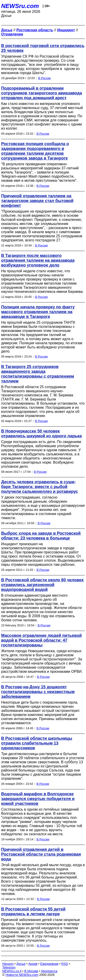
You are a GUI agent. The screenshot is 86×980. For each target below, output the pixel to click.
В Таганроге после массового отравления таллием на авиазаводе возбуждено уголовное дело (38, 260)
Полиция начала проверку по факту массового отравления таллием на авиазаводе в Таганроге (38, 312)
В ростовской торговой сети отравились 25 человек (43, 48)
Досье (21, 964)
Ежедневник (49, 964)
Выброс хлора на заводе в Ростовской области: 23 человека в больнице (41, 536)
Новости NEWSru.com (22, 975)
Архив (33, 964)
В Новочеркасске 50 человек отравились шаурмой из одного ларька (42, 434)
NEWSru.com (20, 6)
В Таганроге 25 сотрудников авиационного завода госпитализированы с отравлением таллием (38, 374)
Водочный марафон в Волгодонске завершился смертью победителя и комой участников (38, 799)
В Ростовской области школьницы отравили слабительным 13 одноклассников (37, 743)
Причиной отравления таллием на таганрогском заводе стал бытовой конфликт (37, 201)
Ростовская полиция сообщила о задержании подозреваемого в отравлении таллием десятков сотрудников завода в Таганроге (35, 151)
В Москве (31, 971)
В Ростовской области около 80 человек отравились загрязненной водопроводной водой (42, 585)
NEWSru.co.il (12, 971)
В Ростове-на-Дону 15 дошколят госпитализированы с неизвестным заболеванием (38, 692)
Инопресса (49, 971)
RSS (65, 964)
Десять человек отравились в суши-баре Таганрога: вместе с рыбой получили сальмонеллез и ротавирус (40, 487)
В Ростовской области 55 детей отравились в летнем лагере (33, 912)
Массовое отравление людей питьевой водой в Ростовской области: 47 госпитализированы (41, 640)
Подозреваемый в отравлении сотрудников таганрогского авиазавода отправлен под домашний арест (42, 93)
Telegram (9, 967)
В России (44, 78)
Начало (8, 964)
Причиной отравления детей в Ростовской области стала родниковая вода (41, 854)
